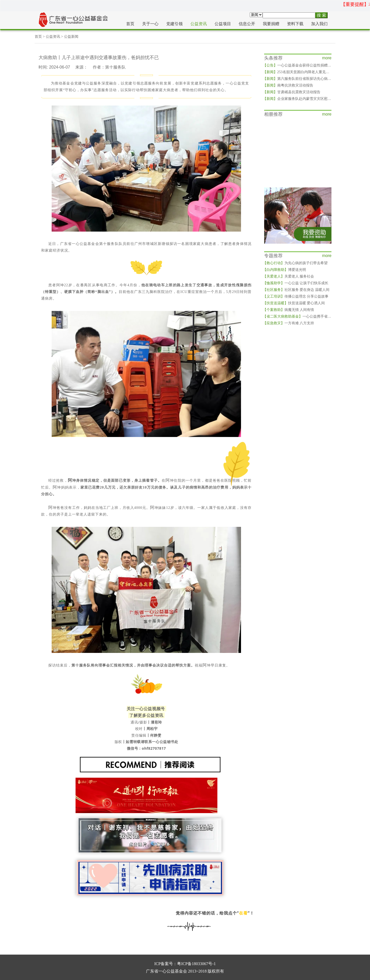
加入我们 (319, 24)
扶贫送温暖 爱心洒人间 (294, 303)
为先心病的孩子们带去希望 (295, 263)
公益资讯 (199, 24)
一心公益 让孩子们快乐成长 (296, 283)
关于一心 (150, 24)
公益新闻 (71, 37)
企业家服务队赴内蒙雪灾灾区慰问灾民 (301, 99)
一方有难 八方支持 (289, 323)
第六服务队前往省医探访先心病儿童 (299, 79)
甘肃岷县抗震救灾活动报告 (292, 92)
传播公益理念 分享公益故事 (296, 296)
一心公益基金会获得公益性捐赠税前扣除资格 (306, 65)
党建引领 (174, 24)
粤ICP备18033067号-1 (196, 964)
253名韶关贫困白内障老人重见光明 (298, 72)
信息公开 (247, 24)
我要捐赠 (271, 24)
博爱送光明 (284, 270)
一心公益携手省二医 (299, 316)
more (327, 58)
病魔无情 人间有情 (289, 310)
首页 (130, 24)
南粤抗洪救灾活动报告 (288, 85)
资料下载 (295, 24)
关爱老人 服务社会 (289, 276)
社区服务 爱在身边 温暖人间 (296, 290)
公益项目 (223, 24)
